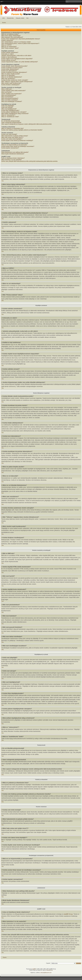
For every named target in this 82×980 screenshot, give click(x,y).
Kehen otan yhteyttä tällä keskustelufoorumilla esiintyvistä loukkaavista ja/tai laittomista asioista (29, 161)
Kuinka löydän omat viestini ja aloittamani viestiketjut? (17, 141)
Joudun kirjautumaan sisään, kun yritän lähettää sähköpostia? (20, 62)
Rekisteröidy (10, 18)
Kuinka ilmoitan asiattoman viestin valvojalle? (15, 80)
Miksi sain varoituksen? (8, 79)
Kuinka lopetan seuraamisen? (10, 148)
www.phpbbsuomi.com (46, 973)
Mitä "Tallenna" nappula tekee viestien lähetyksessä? (17, 82)
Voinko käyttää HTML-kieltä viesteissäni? (14, 91)
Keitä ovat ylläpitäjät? (8, 106)
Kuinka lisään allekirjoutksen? (10, 69)
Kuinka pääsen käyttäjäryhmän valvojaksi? (14, 112)
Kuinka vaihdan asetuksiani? (10, 52)
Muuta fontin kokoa (2, 2)
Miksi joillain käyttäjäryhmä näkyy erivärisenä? (15, 114)
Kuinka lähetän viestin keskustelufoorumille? (14, 66)
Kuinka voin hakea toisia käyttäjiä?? (12, 139)
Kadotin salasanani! (7, 40)
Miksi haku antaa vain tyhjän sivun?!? (12, 137)
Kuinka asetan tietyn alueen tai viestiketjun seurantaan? (18, 146)
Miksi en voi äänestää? (8, 75)
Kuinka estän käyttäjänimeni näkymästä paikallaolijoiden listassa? (21, 39)
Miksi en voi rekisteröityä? (9, 47)
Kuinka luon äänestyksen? (9, 71)
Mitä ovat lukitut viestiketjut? (10, 100)
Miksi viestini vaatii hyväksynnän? (11, 83)
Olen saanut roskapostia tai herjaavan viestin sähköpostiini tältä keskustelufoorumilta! (27, 124)
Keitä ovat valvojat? (7, 107)
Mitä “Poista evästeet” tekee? (10, 48)
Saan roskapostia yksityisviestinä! (11, 123)
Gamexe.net (50, 970)
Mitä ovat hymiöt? (7, 92)
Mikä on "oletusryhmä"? (8, 115)
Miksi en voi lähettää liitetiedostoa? (12, 77)
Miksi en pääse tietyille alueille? (11, 74)
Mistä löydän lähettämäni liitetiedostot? (13, 154)
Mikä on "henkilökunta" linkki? (10, 117)
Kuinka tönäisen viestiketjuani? (11, 85)
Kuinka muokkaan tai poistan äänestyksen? (14, 72)
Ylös (2, 181)
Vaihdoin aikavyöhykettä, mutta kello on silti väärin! (16, 56)
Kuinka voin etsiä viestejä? (9, 134)
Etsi (27, 18)
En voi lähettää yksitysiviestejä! (11, 121)
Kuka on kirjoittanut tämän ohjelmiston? (13, 158)
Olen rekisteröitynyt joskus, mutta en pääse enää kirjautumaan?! (20, 43)
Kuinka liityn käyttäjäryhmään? (10, 110)
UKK (3, 18)
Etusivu (4, 23)
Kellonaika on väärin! (8, 54)
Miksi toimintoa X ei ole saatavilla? (12, 160)
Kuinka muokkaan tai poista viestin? (12, 68)
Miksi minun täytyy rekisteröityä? (11, 36)
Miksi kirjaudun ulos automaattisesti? (12, 37)
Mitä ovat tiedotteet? (7, 97)
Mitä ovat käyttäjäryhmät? (9, 109)
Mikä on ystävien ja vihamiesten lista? (13, 128)
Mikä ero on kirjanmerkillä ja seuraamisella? (14, 145)
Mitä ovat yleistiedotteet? (9, 95)
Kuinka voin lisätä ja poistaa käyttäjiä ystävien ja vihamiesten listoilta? (22, 130)
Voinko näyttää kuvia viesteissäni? (12, 94)
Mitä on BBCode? (7, 89)
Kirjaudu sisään (20, 18)
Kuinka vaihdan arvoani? (9, 60)
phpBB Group (68, 914)
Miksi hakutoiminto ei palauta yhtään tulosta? (15, 136)
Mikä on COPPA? (7, 45)
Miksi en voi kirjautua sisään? (10, 34)
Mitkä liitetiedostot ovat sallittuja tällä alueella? (15, 152)
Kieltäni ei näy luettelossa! (9, 57)
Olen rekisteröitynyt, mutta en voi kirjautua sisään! (16, 42)
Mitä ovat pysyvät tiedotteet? (10, 98)
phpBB (34, 969)
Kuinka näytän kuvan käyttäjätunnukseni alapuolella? (17, 59)
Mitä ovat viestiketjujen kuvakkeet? (12, 101)
